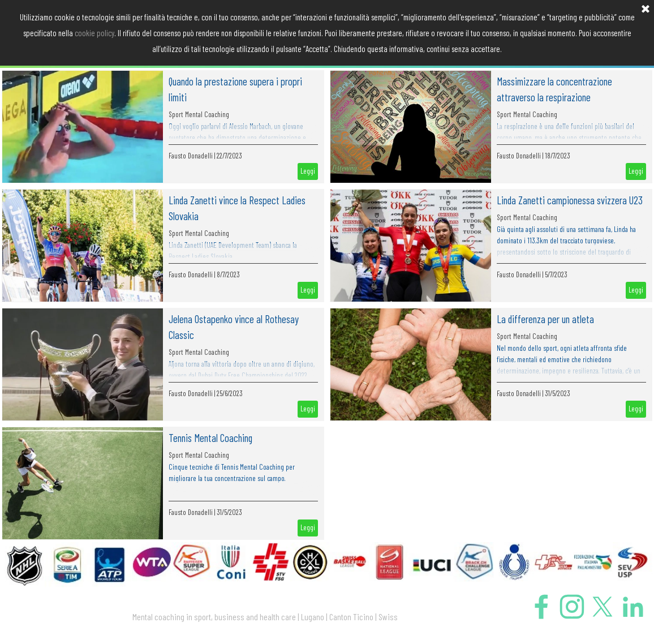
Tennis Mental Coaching (210, 438)
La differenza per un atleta (545, 319)
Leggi (308, 171)
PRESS (522, 49)
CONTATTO (601, 49)
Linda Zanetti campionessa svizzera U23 (570, 200)
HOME (47, 49)
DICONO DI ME (443, 49)
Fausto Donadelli (191, 156)
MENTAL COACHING (126, 49)
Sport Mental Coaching (199, 114)
